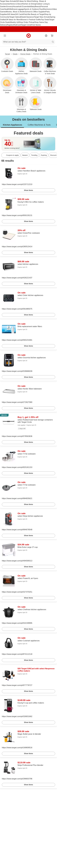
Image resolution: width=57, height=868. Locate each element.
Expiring (44, 155)
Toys (41, 9)
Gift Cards (19, 14)
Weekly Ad (14, 22)
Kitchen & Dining (29, 4)
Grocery (9, 6)
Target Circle (26, 25)
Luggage (20, 9)
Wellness (13, 9)
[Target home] (29, 36)
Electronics (48, 9)
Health (7, 9)
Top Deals (45, 20)
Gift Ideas (11, 14)
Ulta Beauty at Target (36, 14)
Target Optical (15, 17)
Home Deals (25, 54)
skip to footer (2, 2)
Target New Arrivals (8, 1)
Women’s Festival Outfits (31, 20)
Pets (25, 14)
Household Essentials (22, 6)
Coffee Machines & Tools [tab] (39, 125)
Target (7, 54)
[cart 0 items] (52, 36)
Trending (34, 155)
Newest (25, 155)
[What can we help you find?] (28, 42)
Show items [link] (29, 190)
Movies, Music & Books (16, 12)
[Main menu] (5, 36)
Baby (33, 6)
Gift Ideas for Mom (24, 1)
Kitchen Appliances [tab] (12, 125)
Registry (10, 25)
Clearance (30, 17)
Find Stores (36, 25)
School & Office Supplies (35, 12)
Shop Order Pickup (27, 22)
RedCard (17, 25)
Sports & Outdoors (32, 9)
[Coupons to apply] (11, 155)
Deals (23, 17)
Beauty (38, 6)
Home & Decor (16, 4)
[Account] (46, 36)
